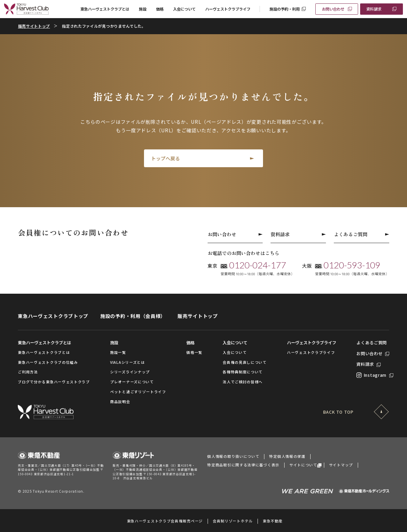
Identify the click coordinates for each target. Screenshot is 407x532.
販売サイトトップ (34, 26)
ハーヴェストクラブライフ (228, 9)
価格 (160, 9)
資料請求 (374, 9)
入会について (184, 9)
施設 (143, 9)
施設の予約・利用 (285, 9)
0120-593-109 (352, 265)
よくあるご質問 (362, 234)
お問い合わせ (333, 9)
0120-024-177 (258, 265)
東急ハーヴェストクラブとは (105, 9)
